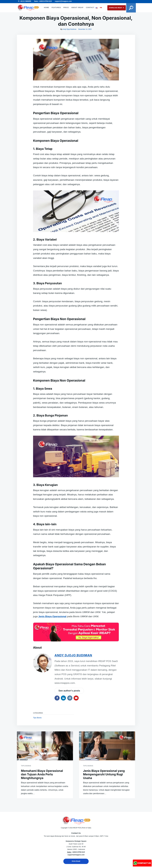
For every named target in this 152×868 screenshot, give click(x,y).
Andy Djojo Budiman (69, 29)
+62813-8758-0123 (78, 852)
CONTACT (48, 9)
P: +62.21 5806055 (25, 1)
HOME (46, 6)
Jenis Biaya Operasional (52, 616)
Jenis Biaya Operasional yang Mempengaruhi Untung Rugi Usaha (104, 774)
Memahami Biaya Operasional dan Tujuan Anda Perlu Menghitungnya (42, 774)
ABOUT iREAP (77, 6)
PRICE (66, 6)
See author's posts (69, 691)
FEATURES (56, 6)
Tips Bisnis (37, 718)
